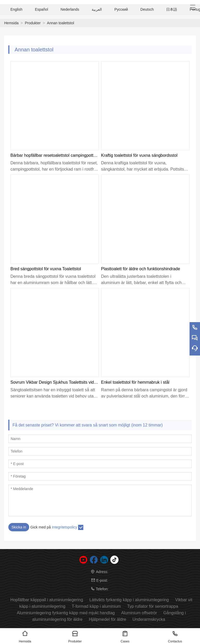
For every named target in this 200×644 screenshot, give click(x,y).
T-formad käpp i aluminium (96, 606)
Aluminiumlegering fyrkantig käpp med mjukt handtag (66, 613)
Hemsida (11, 23)
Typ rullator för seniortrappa (153, 606)
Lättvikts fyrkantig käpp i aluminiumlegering (129, 600)
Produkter (33, 23)
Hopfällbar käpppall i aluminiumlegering (47, 600)
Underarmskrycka (149, 619)
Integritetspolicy (64, 527)
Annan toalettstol (60, 23)
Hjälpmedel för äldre (107, 619)
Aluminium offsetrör (139, 613)
